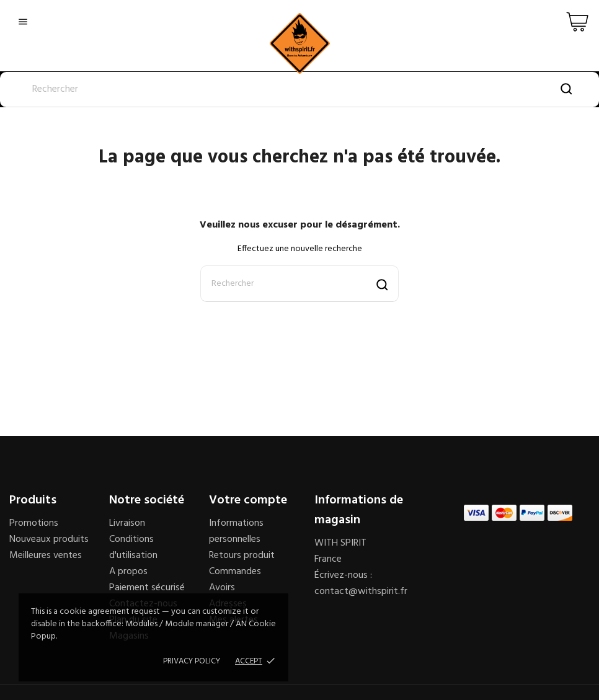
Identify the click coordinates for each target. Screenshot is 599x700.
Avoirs (222, 588)
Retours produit (242, 556)
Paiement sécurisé (147, 588)
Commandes (235, 572)
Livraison (127, 523)
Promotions (34, 523)
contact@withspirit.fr (361, 591)
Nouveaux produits (49, 539)
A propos (128, 572)
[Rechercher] (299, 90)
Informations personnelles (236, 531)
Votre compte (248, 500)
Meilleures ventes (46, 556)
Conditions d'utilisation (133, 547)
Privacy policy (192, 661)
